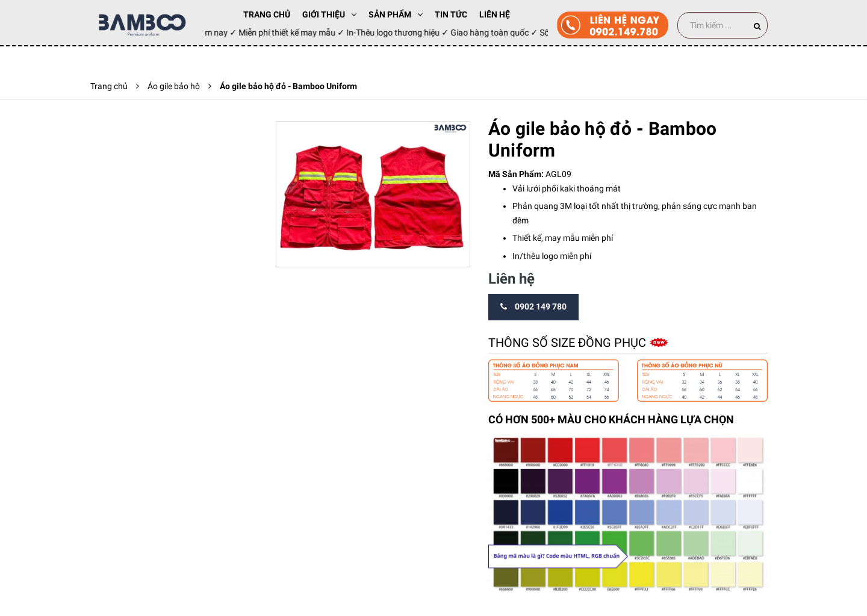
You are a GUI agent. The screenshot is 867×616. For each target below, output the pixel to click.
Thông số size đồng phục (569, 343)
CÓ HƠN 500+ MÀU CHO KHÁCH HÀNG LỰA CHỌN (611, 419)
